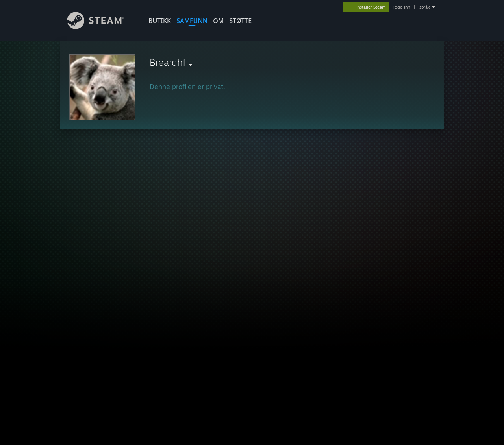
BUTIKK (160, 21)
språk (425, 7)
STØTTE (240, 21)
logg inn (402, 7)
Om (218, 21)
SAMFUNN (192, 21)
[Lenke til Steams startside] (102, 27)
